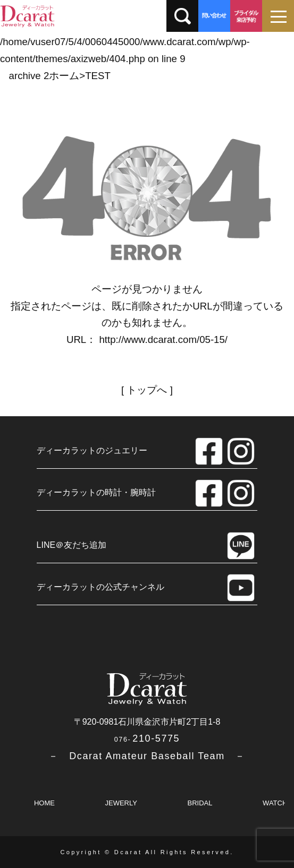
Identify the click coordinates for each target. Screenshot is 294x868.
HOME (44, 803)
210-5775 (147, 738)
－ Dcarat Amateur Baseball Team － (147, 756)
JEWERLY (121, 803)
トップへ (147, 390)
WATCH (275, 803)
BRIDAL (200, 803)
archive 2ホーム (44, 76)
